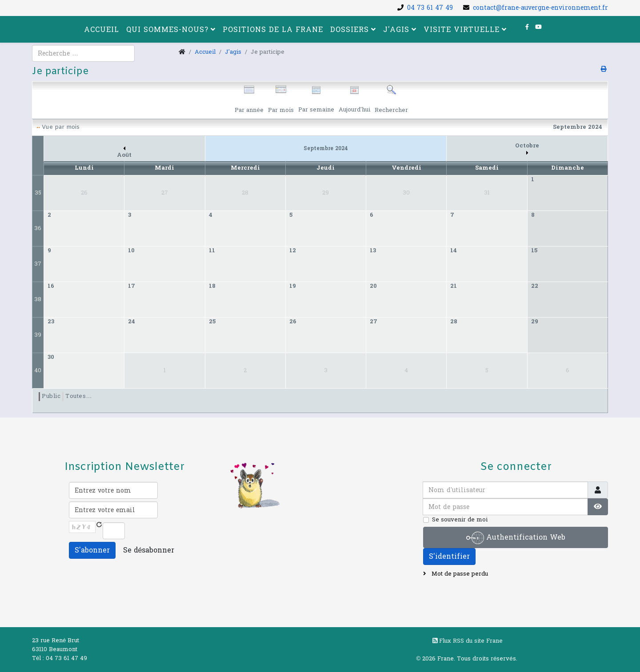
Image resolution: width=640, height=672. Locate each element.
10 (131, 251)
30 (51, 357)
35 (38, 193)
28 (454, 322)
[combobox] (83, 53)
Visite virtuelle (462, 30)
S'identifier (449, 556)
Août (124, 153)
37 (38, 264)
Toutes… (79, 396)
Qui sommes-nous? (167, 30)
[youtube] (538, 27)
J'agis (396, 30)
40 (38, 370)
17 (132, 286)
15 (534, 251)
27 (374, 322)
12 (293, 251)
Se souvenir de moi (460, 520)
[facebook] (527, 27)
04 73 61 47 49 (430, 8)
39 (38, 335)
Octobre (527, 148)
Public (51, 396)
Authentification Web (516, 538)
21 (454, 286)
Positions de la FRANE (273, 30)
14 (454, 251)
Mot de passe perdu (459, 574)
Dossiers (350, 30)
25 (212, 322)
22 (535, 286)
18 (212, 286)
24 (132, 322)
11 (212, 251)
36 (38, 228)
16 (51, 286)
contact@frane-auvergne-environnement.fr (540, 8)
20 (373, 286)
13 (373, 251)
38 (38, 299)
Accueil (102, 30)
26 (293, 322)
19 (293, 286)
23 (51, 322)
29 (535, 322)
